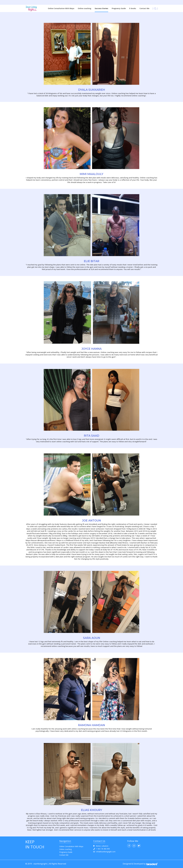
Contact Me (144, 8)
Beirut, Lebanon (101, 846)
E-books (133, 8)
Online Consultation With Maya (61, 8)
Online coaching (84, 8)
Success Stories (101, 8)
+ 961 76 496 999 (102, 849)
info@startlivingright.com (104, 852)
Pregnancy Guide (119, 8)
